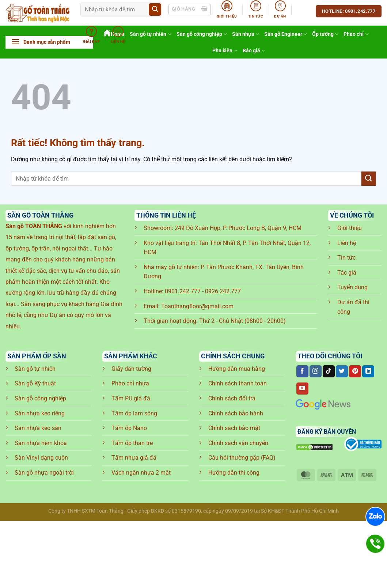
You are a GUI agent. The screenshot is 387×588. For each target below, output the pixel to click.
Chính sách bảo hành (236, 413)
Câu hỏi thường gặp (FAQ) (242, 458)
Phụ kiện (225, 51)
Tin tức (346, 258)
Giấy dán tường (131, 369)
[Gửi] (155, 10)
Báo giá (254, 51)
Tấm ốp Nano (129, 428)
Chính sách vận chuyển (238, 443)
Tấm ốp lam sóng (134, 413)
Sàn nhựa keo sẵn (38, 428)
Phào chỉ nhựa (130, 383)
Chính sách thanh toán (238, 383)
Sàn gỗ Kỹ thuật (35, 383)
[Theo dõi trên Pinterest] (355, 372)
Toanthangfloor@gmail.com (197, 306)
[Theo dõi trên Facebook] (302, 372)
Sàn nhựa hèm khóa (41, 443)
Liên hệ (347, 243)
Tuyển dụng (352, 287)
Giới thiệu (350, 228)
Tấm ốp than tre (132, 443)
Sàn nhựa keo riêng (40, 413)
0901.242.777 (183, 291)
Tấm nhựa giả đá (134, 458)
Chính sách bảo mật (234, 428)
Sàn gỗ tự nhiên (35, 369)
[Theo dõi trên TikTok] (329, 372)
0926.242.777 (223, 291)
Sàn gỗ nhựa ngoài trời (44, 473)
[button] (49, 42)
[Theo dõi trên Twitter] (342, 372)
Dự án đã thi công (353, 307)
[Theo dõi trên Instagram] (316, 372)
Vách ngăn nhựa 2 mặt (141, 473)
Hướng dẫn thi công (234, 473)
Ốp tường (325, 34)
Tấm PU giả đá (131, 398)
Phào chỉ (356, 34)
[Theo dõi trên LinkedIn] (368, 372)
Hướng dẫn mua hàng (237, 369)
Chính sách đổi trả (232, 398)
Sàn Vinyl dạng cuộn (41, 458)
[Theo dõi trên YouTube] (302, 389)
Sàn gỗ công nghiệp (40, 398)
